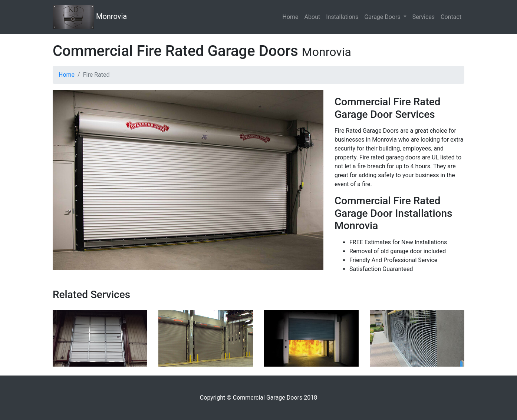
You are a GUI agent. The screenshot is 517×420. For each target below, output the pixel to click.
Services (424, 17)
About (312, 17)
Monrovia (90, 17)
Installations (342, 17)
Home (291, 17)
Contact (451, 17)
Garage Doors (383, 17)
